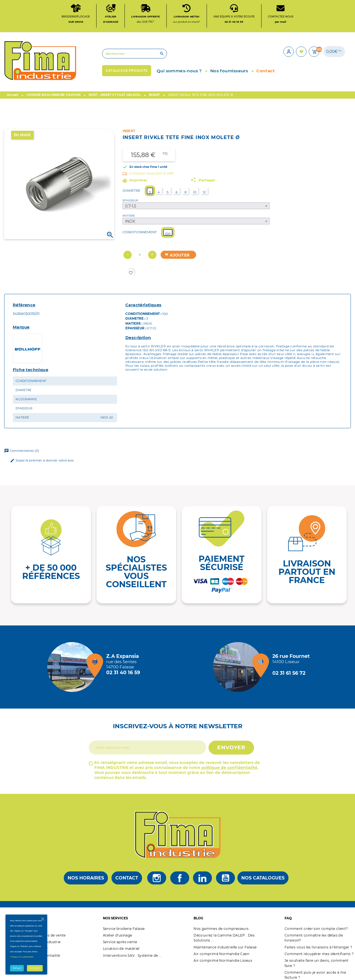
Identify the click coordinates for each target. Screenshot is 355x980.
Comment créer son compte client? (316, 931)
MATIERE (129, 218)
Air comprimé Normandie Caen (221, 956)
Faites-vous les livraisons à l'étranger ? (318, 949)
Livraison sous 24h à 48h (152, 175)
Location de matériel (121, 951)
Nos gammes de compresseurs (221, 931)
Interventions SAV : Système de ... (132, 958)
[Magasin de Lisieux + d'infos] (239, 669)
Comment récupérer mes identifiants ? (319, 956)
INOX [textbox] (130, 224)
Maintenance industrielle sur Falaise (225, 949)
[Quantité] (140, 257)
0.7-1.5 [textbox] (131, 209)
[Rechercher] (123, 55)
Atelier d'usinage (118, 937)
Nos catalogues (263, 880)
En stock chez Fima (143, 169)
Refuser (17, 968)
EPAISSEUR (130, 203)
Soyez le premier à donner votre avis (42, 463)
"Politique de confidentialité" (22, 957)
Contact (127, 880)
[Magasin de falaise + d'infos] (73, 669)
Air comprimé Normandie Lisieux (223, 963)
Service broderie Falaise (124, 931)
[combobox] (196, 208)
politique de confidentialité (229, 770)
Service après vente (120, 944)
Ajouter (177, 257)
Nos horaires (86, 880)
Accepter (35, 968)
